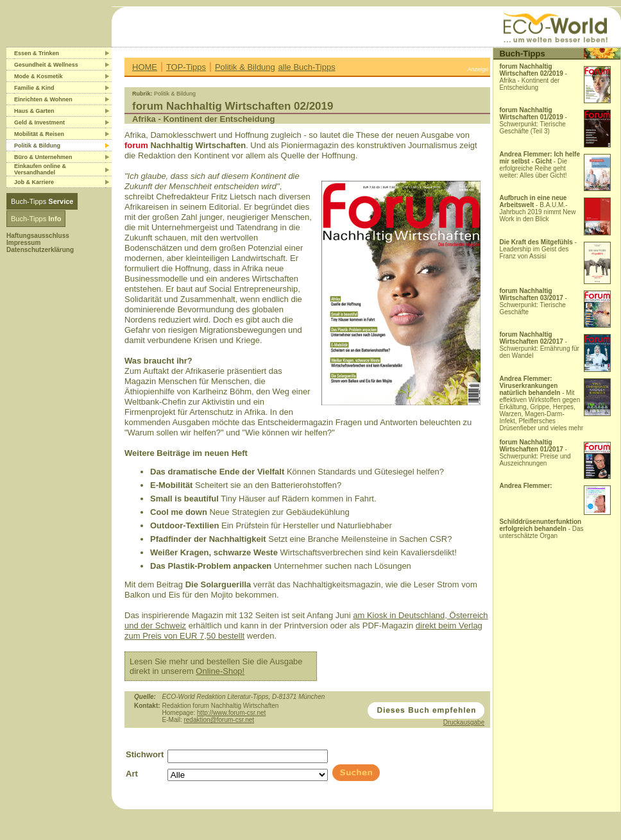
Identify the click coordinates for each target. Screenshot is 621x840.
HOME (145, 67)
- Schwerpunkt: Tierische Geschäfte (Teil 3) (533, 121)
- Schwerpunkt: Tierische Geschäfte (533, 301)
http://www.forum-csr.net (231, 713)
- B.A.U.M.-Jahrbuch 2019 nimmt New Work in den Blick (537, 208)
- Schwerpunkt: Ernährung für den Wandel (539, 345)
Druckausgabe (464, 722)
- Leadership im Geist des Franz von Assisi (538, 249)
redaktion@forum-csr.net (219, 720)
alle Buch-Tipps (307, 67)
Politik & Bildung (245, 67)
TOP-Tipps (186, 67)
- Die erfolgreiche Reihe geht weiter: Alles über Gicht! (540, 165)
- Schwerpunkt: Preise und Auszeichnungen (535, 453)
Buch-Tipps (42, 201)
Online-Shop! (220, 671)
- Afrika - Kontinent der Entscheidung (533, 77)
